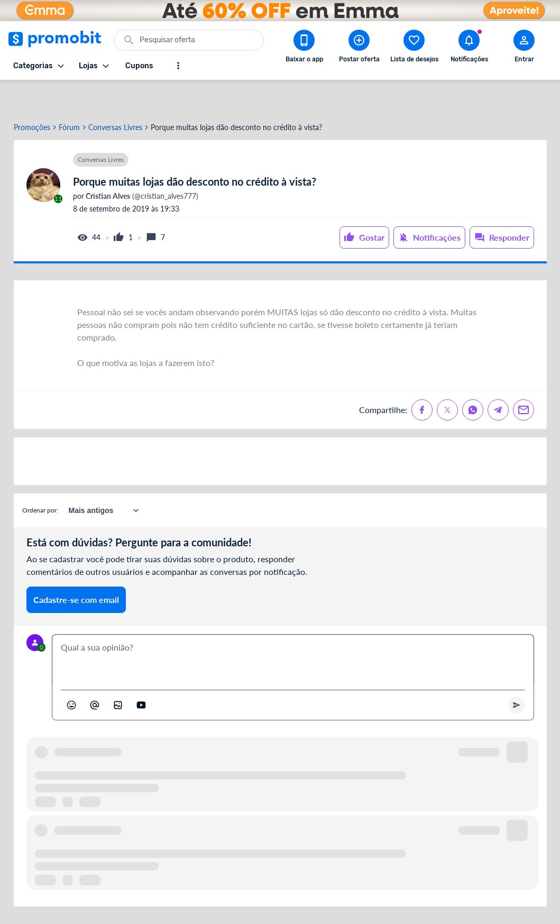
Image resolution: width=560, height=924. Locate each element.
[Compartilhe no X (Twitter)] (447, 379)
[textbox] (293, 629)
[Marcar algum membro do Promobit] (95, 674)
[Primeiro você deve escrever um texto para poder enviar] (517, 674)
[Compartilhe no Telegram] (498, 379)
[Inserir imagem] (118, 674)
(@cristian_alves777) (141, 166)
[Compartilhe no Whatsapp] (473, 379)
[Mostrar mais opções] (178, 66)
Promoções (32, 97)
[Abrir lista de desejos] (414, 48)
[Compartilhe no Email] (524, 379)
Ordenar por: (40, 479)
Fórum (69, 97)
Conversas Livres (115, 97)
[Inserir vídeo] (141, 674)
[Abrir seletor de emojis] (71, 674)
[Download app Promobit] (304, 48)
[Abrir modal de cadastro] (524, 48)
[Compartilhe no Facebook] (422, 379)
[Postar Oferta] (359, 48)
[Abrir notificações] (469, 48)
